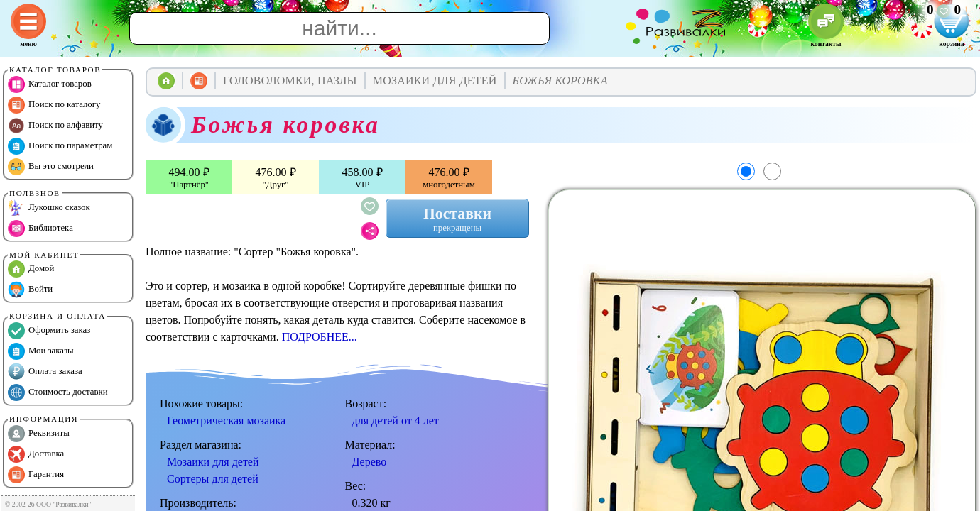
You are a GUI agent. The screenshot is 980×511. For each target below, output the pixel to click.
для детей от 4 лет (396, 421)
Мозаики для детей (213, 462)
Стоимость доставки (58, 392)
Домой (31, 269)
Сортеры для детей (213, 479)
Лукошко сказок (49, 208)
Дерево (370, 462)
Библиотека (40, 229)
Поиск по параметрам (60, 146)
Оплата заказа (45, 372)
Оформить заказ (49, 331)
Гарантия (36, 475)
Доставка (36, 454)
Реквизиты (39, 434)
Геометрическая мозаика (226, 421)
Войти (30, 290)
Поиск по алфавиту (55, 126)
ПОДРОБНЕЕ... (320, 337)
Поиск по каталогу (54, 105)
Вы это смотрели (51, 167)
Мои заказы (41, 351)
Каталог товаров (50, 84)
